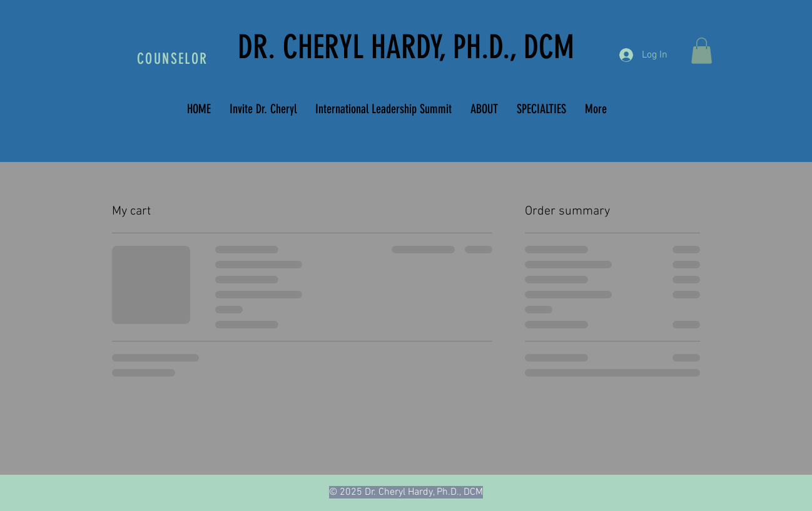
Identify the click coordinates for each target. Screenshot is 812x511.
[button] (702, 51)
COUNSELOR (173, 59)
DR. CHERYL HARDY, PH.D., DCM (406, 47)
